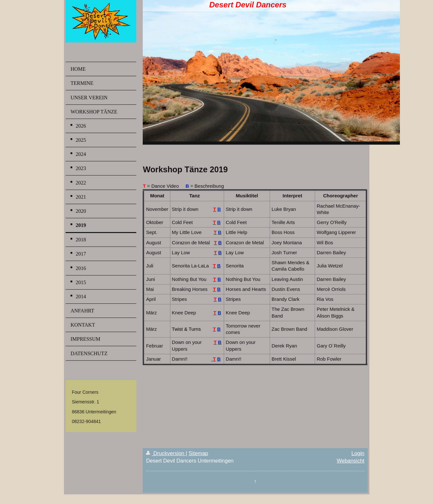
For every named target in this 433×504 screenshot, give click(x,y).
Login (358, 453)
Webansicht (351, 461)
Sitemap (198, 453)
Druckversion (166, 453)
